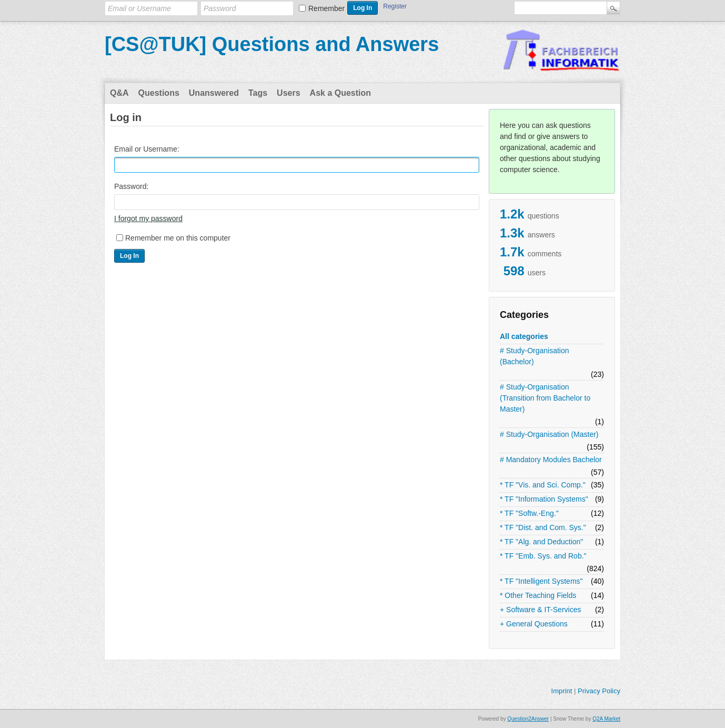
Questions (159, 93)
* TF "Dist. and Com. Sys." (543, 527)
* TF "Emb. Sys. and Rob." (543, 556)
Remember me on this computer (178, 238)
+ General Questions (534, 624)
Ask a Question (340, 93)
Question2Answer (528, 719)
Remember (326, 8)
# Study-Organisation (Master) (549, 434)
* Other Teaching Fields (538, 595)
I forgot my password (148, 218)
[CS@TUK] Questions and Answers (272, 44)
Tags (258, 93)
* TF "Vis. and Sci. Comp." (543, 485)
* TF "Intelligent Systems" (541, 581)
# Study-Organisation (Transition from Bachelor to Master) (545, 398)
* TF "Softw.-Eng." (529, 513)
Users (288, 93)
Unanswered (214, 93)
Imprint (562, 691)
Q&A (119, 93)
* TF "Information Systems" (544, 499)
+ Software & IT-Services (540, 610)
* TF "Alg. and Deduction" (541, 542)
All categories (524, 336)
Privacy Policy (599, 691)
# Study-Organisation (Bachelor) (535, 356)
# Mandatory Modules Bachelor (551, 460)
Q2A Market (606, 719)
